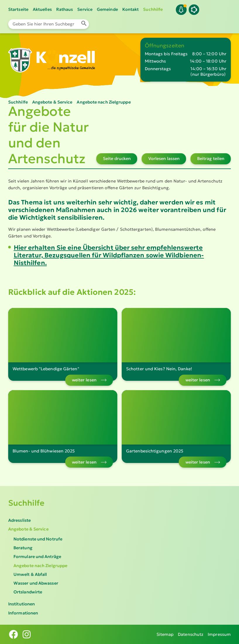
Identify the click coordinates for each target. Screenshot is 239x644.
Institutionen (22, 604)
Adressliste (19, 520)
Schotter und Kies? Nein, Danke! (159, 369)
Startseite (18, 9)
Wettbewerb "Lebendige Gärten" (46, 369)
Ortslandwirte (28, 592)
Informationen (23, 613)
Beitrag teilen (211, 159)
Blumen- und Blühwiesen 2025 (44, 451)
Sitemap (165, 634)
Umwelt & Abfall (30, 574)
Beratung (23, 548)
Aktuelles (42, 9)
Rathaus (65, 9)
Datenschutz (191, 634)
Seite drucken (117, 159)
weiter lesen (84, 380)
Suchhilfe (153, 9)
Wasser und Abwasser (36, 583)
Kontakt (131, 9)
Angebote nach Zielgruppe (40, 566)
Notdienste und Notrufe (38, 539)
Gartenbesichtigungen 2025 (155, 451)
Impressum (219, 634)
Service (85, 9)
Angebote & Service (28, 529)
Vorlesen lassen (164, 159)
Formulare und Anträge (37, 557)
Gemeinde (107, 9)
